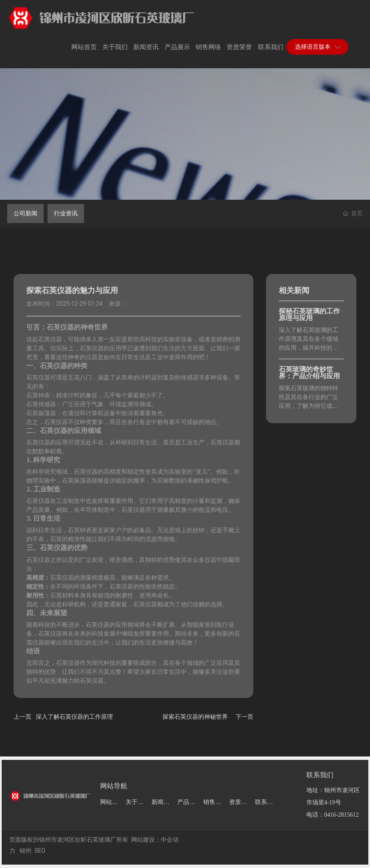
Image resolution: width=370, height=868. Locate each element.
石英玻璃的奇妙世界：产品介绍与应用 (309, 373)
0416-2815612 (342, 815)
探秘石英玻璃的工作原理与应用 (309, 314)
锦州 (25, 851)
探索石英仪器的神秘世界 (195, 717)
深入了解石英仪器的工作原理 (74, 717)
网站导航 (114, 786)
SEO (40, 851)
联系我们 (320, 775)
